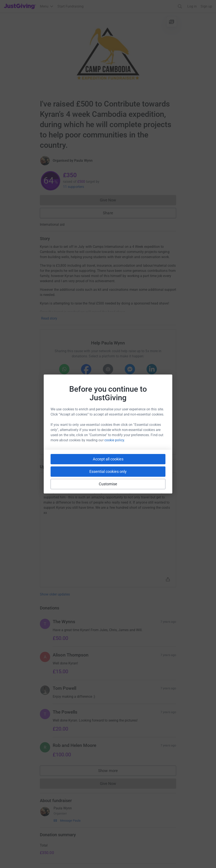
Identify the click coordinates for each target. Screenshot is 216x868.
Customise (108, 484)
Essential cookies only (108, 471)
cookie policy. (115, 440)
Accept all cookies (108, 459)
